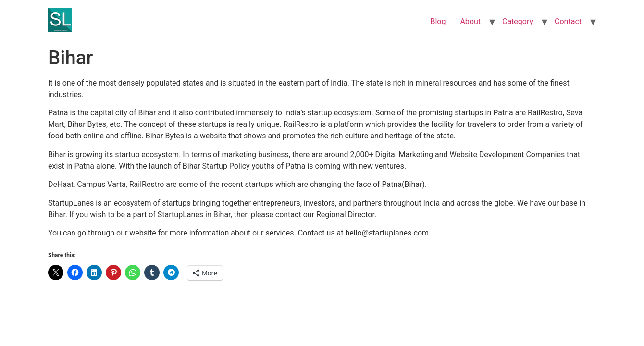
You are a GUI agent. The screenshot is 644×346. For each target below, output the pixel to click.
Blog (438, 21)
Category (518, 21)
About (470, 21)
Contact (568, 21)
